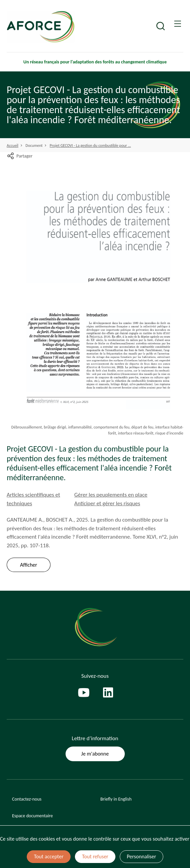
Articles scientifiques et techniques (33, 499)
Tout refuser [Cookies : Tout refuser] (95, 856)
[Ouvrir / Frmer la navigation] (178, 24)
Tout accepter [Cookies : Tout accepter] (49, 856)
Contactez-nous (27, 799)
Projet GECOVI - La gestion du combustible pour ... (90, 146)
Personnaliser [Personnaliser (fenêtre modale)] (141, 856)
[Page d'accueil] (56, 27)
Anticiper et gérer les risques (107, 503)
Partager (20, 156)
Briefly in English (116, 799)
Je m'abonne (95, 754)
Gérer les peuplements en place (111, 495)
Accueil (13, 146)
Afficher (29, 565)
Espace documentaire (32, 816)
